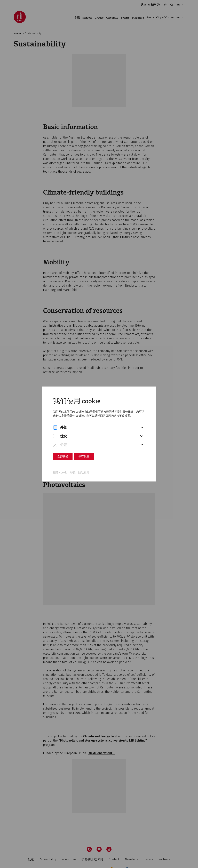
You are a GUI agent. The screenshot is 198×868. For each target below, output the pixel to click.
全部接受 (63, 456)
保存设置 (84, 456)
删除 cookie (60, 473)
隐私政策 (84, 473)
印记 (73, 473)
